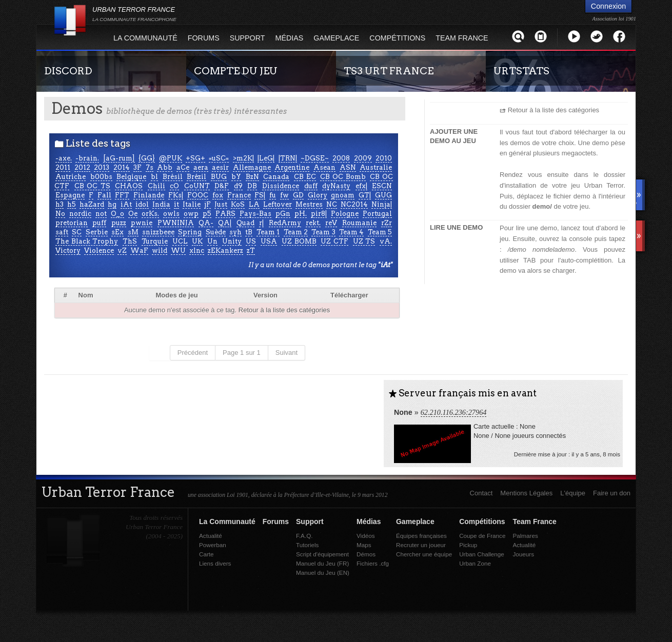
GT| (365, 195)
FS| (260, 195)
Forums (204, 38)
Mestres (309, 204)
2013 (102, 167)
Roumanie (359, 223)
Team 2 (296, 232)
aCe (183, 167)
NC (332, 204)
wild (160, 250)
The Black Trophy (87, 241)
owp (191, 214)
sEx (117, 232)
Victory (68, 250)
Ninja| (382, 204)
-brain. (87, 158)
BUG (219, 177)
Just (221, 204)
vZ (122, 250)
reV (331, 223)
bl (154, 177)
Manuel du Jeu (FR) (322, 563)
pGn (283, 214)
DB (252, 186)
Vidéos (366, 536)
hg (112, 204)
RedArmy (285, 223)
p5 (207, 214)
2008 (341, 158)
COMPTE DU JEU (236, 71)
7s (150, 167)
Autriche (71, 177)
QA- (206, 223)
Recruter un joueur (421, 545)
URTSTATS (521, 71)
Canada (276, 177)
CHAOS (129, 186)
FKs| (176, 195)
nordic (80, 214)
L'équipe (573, 493)
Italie (192, 204)
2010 (384, 158)
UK (197, 241)
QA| (225, 223)
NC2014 (354, 204)
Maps (364, 545)
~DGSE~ (315, 158)
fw (284, 195)
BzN (252, 177)
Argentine (292, 167)
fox (218, 195)
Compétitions (397, 38)
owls (171, 214)
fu (273, 195)
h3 (60, 204)
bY (236, 177)
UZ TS (364, 241)
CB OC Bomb (343, 177)
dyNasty (336, 186)
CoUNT (197, 186)
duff (311, 186)
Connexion (608, 6)
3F (137, 167)
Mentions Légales (526, 493)
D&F (222, 186)
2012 (82, 167)
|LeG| (266, 158)
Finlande (149, 195)
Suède (216, 232)
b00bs (101, 177)
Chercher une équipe (424, 554)
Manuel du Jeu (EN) (323, 573)
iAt (126, 204)
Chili (156, 186)
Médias (290, 38)
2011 (63, 167)
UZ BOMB (299, 241)
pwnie (142, 223)
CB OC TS (92, 186)
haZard (92, 204)
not (101, 214)
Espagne (70, 195)
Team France (462, 38)
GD (298, 195)
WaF (139, 250)
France (239, 195)
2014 (122, 167)
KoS (238, 204)
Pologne (345, 214)
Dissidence (281, 186)
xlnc (197, 250)
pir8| (319, 214)
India (161, 204)
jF (207, 204)
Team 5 (380, 232)
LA (254, 204)
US (251, 241)
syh (235, 232)
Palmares (525, 536)
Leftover (278, 204)
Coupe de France (482, 536)
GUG (383, 195)
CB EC (305, 177)
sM (133, 232)
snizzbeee (158, 232)
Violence (99, 250)
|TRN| (288, 158)
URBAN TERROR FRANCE (134, 14)
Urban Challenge (482, 554)
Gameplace (336, 38)
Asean (324, 167)
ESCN (382, 186)
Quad (245, 223)
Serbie (97, 232)
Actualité (211, 536)
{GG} (147, 158)
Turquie (155, 241)
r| (261, 223)
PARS (225, 214)
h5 (72, 204)
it (176, 204)
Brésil (173, 177)
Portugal (377, 214)
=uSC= (219, 158)
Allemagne (252, 167)
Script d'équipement (322, 554)
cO (174, 186)
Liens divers (215, 563)
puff (99, 223)
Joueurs (523, 554)
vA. (386, 241)
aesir (220, 167)
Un (212, 241)
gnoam (343, 195)
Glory (318, 195)
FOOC (198, 195)
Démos (366, 554)
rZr (387, 223)
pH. (301, 214)
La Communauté (145, 38)
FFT (122, 195)
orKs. (150, 214)
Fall (104, 195)
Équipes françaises (421, 536)
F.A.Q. (304, 536)
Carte (206, 554)
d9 (238, 186)
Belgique (131, 177)
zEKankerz (225, 250)
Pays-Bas (255, 214)
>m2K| (243, 158)
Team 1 (268, 232)
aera (201, 167)
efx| (361, 186)
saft (62, 232)
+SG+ (195, 158)
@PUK (171, 158)
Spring (190, 232)
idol (142, 204)
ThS (130, 241)
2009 (363, 158)
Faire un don (612, 493)
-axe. (64, 158)
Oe (133, 214)
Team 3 (323, 232)
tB (249, 232)
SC (77, 232)
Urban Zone (475, 563)
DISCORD (68, 71)
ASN (348, 167)
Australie (376, 167)
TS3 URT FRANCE (389, 71)
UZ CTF (334, 241)
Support (248, 38)
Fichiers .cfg (373, 563)
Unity (232, 241)
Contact (481, 493)
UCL (180, 241)
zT (251, 250)
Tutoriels (307, 545)
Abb (165, 167)
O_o (117, 214)
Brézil (196, 177)
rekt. (313, 223)
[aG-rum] (119, 158)
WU (178, 250)
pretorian (72, 223)
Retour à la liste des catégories (284, 310)
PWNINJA (176, 223)
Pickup (468, 545)
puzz (119, 223)
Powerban (213, 545)
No (60, 214)
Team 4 (351, 232)
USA (269, 241)
